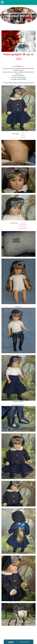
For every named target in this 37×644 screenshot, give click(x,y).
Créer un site (24, 642)
